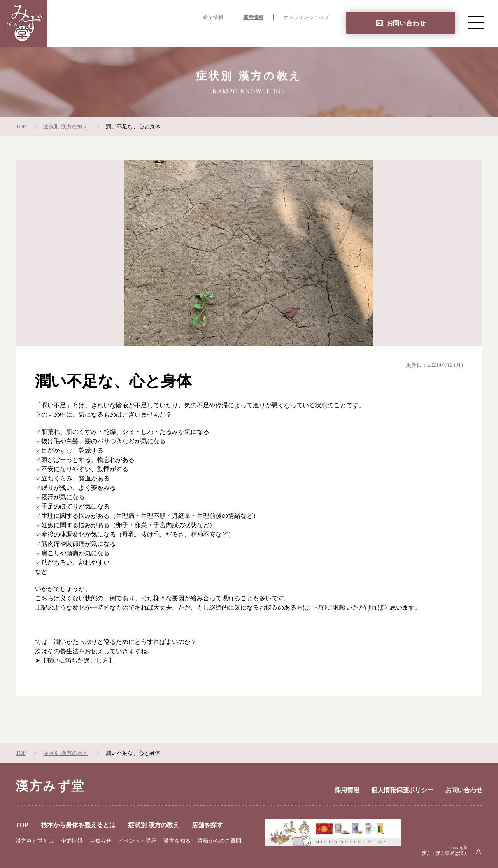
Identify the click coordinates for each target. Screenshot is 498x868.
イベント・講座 (137, 841)
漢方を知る (177, 841)
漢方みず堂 (50, 786)
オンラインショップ (306, 18)
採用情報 (253, 18)
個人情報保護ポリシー (402, 790)
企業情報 (213, 18)
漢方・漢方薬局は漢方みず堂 (452, 853)
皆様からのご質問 (219, 841)
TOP (124, 33)
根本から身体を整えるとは (181, 33)
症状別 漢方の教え (259, 33)
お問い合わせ (406, 23)
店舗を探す (313, 33)
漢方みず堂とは (35, 841)
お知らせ (100, 841)
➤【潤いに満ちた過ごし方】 (75, 660)
